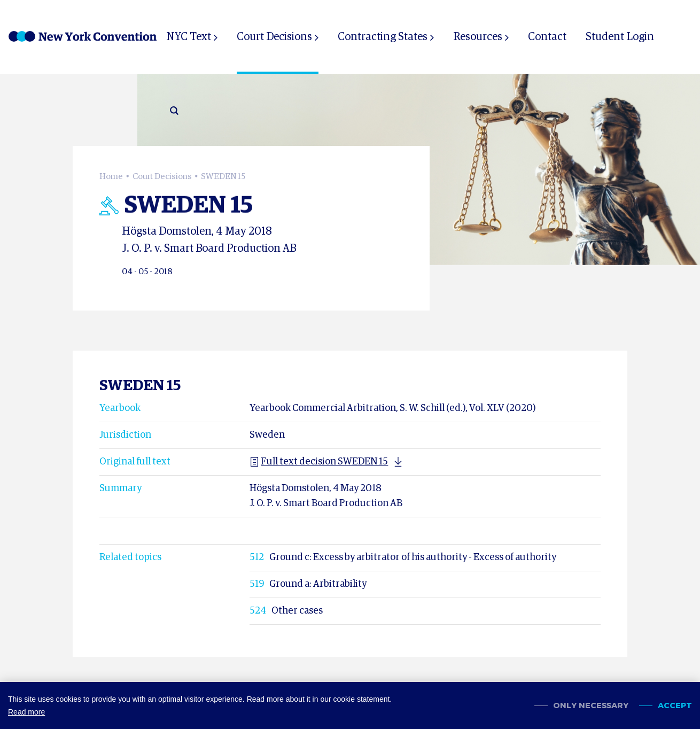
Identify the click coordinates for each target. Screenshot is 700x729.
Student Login (620, 37)
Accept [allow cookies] (675, 706)
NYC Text (189, 37)
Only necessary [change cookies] (591, 706)
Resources (478, 37)
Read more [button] (26, 712)
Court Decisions (274, 37)
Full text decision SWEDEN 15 (319, 462)
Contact (547, 37)
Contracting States (383, 37)
